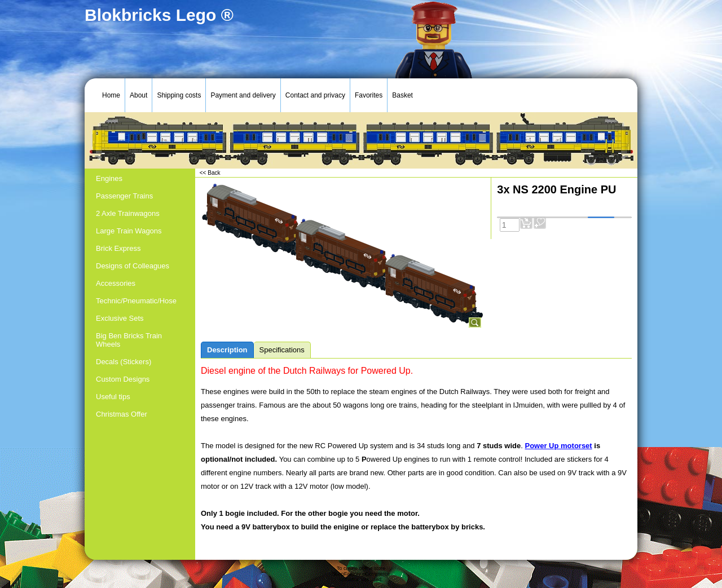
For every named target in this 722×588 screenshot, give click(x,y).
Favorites (369, 95)
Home (111, 95)
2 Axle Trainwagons (128, 213)
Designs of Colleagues (133, 266)
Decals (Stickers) (124, 362)
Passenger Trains (124, 196)
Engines (109, 178)
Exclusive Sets (120, 318)
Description (227, 350)
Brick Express (118, 248)
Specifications (282, 350)
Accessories (116, 283)
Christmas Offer (122, 414)
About (138, 95)
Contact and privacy (315, 95)
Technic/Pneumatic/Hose (136, 301)
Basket (402, 95)
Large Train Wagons (129, 231)
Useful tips (113, 397)
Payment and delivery (243, 95)
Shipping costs (179, 95)
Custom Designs (123, 379)
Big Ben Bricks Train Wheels (129, 340)
